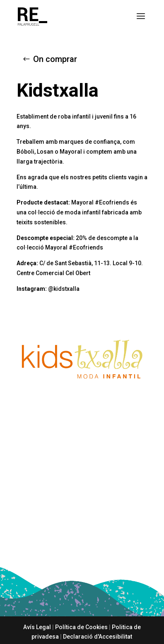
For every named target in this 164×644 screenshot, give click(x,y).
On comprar (55, 59)
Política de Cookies (81, 627)
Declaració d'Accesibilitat (98, 637)
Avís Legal (37, 627)
